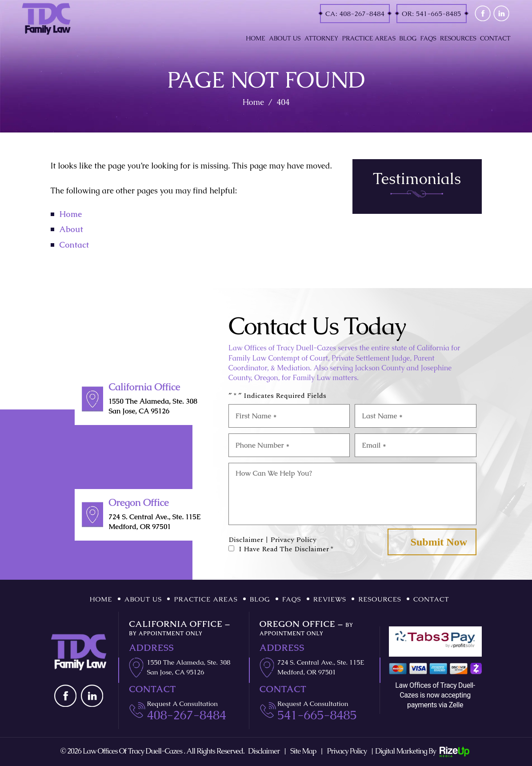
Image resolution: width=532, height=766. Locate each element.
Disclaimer (246, 540)
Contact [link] (74, 245)
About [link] (72, 229)
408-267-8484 (362, 14)
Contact (495, 38)
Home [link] (71, 214)
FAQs (428, 38)
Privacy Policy (293, 540)
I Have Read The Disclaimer (286, 549)
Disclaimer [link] (264, 751)
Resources (458, 38)
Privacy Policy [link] (346, 751)
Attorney (322, 38)
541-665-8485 (439, 14)
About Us (285, 38)
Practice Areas (369, 38)
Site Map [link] (303, 751)
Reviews (330, 599)
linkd (501, 14)
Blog (408, 38)
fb (482, 14)
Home (256, 38)
